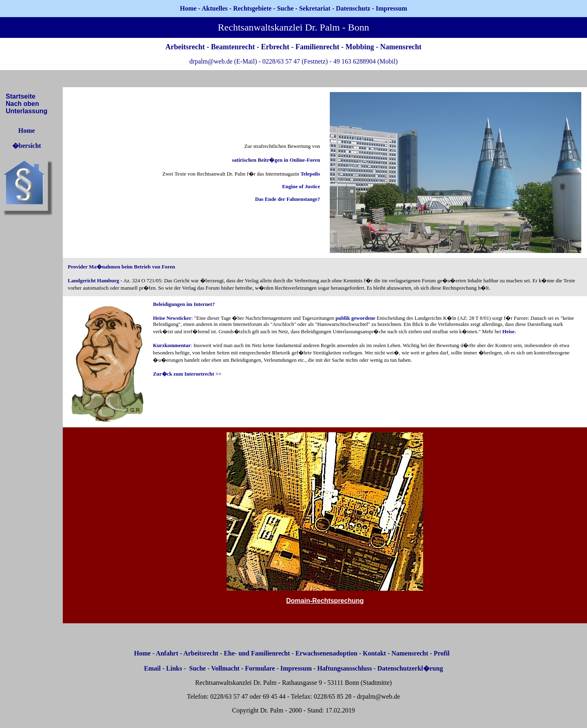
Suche (285, 8)
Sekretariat (316, 8)
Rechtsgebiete (252, 8)
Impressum (296, 668)
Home (188, 8)
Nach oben (22, 104)
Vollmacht (225, 668)
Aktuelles (215, 8)
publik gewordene (355, 318)
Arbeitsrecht (201, 653)
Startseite (21, 96)
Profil (442, 653)
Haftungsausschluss (344, 668)
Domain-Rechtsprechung (325, 601)
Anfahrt (167, 653)
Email (152, 668)
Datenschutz (353, 8)
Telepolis (310, 174)
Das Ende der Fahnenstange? (288, 199)
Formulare (260, 668)
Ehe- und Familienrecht (257, 653)
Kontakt (374, 653)
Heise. (509, 332)
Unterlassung (26, 111)
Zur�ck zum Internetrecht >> (187, 374)
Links (174, 668)
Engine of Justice (301, 187)
